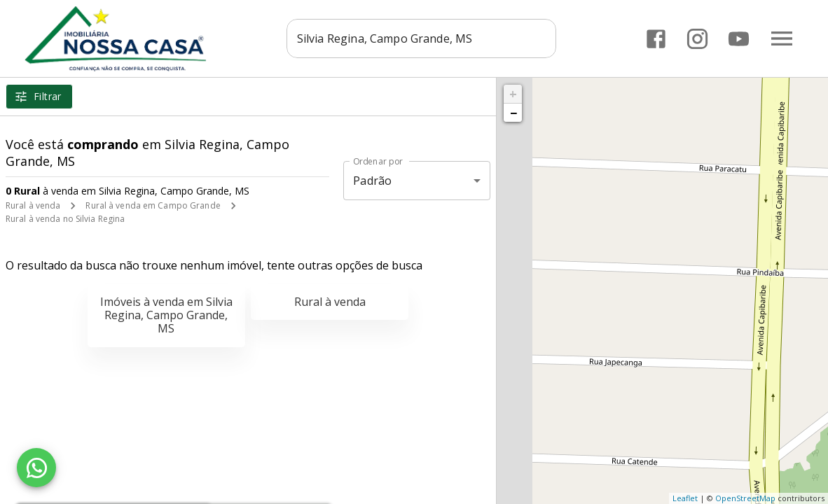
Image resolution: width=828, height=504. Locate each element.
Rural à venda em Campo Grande (153, 205)
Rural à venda (33, 205)
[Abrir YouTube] (739, 39)
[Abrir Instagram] (697, 39)
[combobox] (423, 38)
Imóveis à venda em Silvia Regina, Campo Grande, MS (166, 315)
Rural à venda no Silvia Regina (65, 219)
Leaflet (685, 498)
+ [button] (513, 94)
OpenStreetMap (745, 498)
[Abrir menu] (782, 38)
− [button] (513, 113)
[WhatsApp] (36, 468)
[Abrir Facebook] (656, 39)
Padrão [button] (372, 181)
